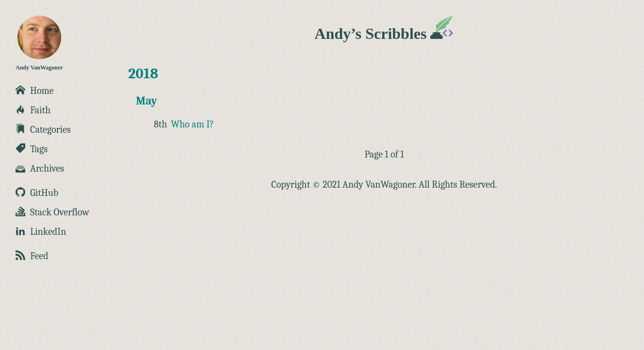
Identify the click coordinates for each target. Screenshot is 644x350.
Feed (32, 256)
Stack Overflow (52, 212)
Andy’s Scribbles (384, 34)
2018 (143, 74)
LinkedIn (41, 232)
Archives (40, 168)
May (146, 101)
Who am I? (192, 124)
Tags (32, 149)
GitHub (37, 193)
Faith (33, 110)
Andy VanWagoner (39, 43)
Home (35, 91)
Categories (43, 130)
